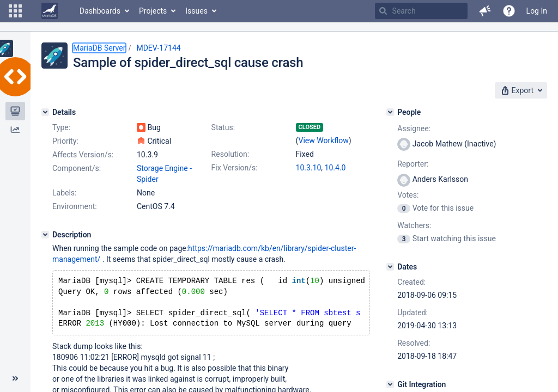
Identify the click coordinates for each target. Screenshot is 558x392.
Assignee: (414, 128)
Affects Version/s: (83, 155)
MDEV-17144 (158, 48)
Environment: (75, 206)
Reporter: (413, 164)
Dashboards (100, 11)
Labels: (64, 193)
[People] (390, 112)
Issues (196, 11)
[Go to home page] (50, 11)
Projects (153, 11)
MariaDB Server (99, 48)
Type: (61, 127)
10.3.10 (309, 168)
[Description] (45, 235)
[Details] (45, 112)
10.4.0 (335, 168)
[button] (15, 11)
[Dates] (390, 267)
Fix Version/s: (235, 168)
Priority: (65, 141)
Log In (537, 11)
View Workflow (324, 140)
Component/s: (77, 168)
